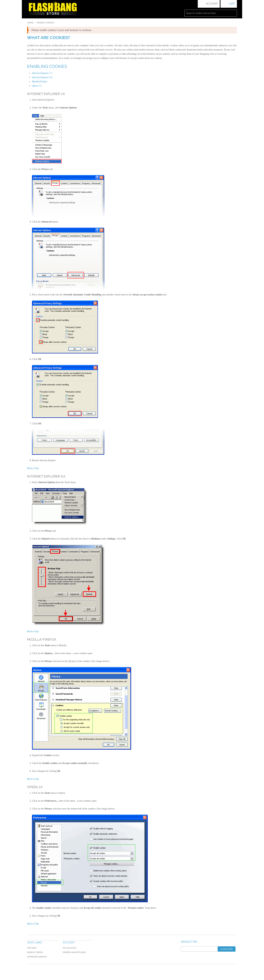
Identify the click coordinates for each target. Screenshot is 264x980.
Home (30, 23)
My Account (70, 948)
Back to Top (33, 468)
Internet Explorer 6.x (42, 77)
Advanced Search (37, 957)
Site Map (32, 948)
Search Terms (35, 952)
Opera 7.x (37, 86)
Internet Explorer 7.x (42, 73)
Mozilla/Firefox (40, 82)
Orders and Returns (74, 952)
